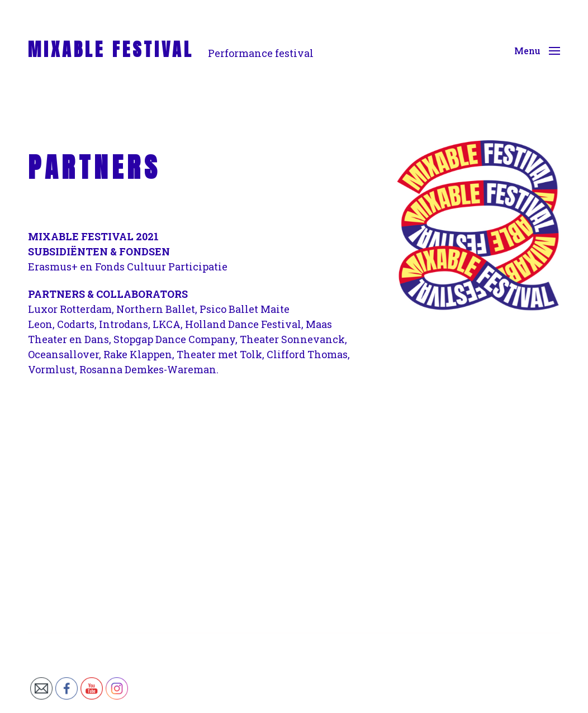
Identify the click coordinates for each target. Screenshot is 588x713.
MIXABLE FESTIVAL (111, 50)
